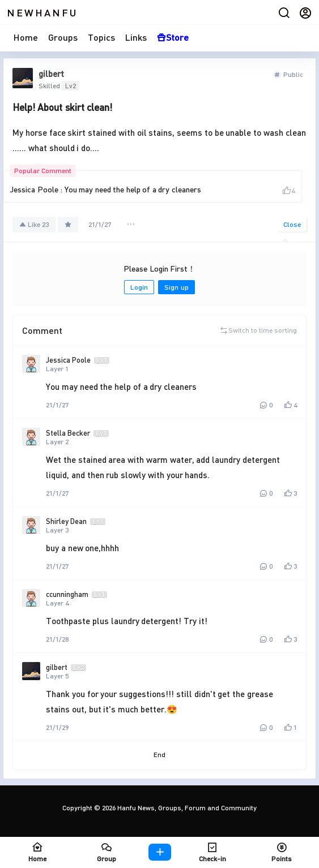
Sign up (176, 287)
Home (26, 37)
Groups (63, 37)
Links (136, 37)
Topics (101, 37)
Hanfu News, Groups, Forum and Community (186, 808)
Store (173, 37)
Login (139, 287)
